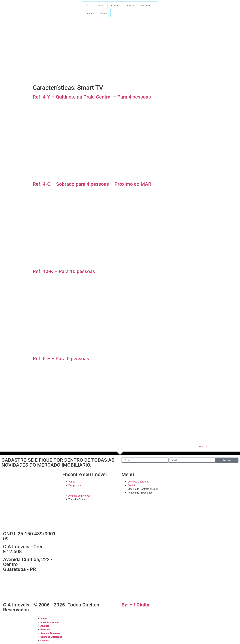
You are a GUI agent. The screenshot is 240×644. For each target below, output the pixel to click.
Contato (104, 13)
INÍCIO (88, 6)
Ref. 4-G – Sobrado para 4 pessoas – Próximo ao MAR (92, 184)
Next (203, 447)
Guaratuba (145, 6)
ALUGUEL (115, 6)
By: (136, 605)
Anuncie (130, 6)
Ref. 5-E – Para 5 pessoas (61, 359)
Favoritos (89, 13)
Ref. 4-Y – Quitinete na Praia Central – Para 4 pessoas (92, 97)
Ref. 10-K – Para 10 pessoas (64, 271)
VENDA (101, 6)
